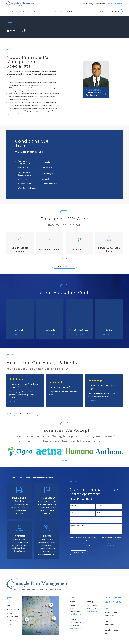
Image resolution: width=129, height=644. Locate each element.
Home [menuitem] (8, 12)
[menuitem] (9, 631)
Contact (9, 597)
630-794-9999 (115, 4)
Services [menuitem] (37, 12)
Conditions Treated (13, 582)
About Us (9, 578)
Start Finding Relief (110, 11)
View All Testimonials (26, 386)
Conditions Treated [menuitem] (26, 12)
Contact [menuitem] (69, 12)
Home (8, 575)
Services (9, 586)
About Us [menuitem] (15, 12)
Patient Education (12, 589)
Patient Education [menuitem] (47, 12)
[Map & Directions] (75, 587)
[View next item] (66, 259)
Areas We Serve (11, 593)
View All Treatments (64, 266)
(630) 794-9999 (113, 575)
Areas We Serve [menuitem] (60, 12)
